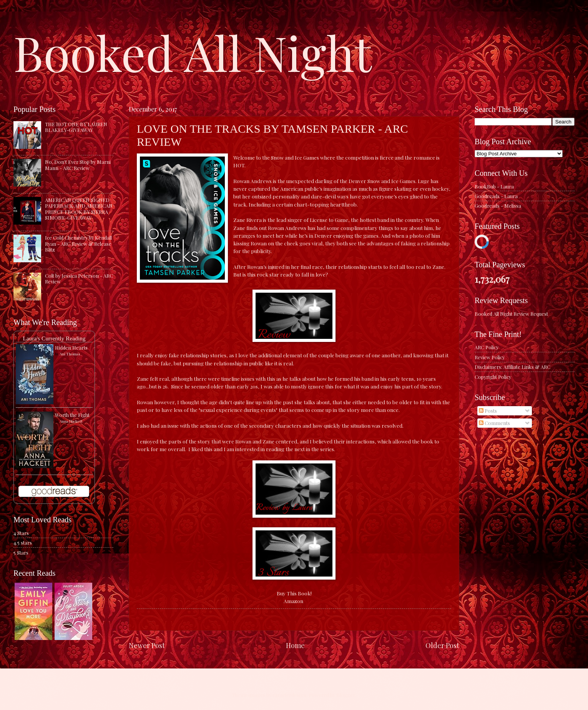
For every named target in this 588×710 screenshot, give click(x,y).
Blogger (346, 695)
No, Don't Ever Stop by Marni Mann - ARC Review (78, 165)
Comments (494, 423)
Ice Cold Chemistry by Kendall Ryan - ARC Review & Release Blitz (78, 243)
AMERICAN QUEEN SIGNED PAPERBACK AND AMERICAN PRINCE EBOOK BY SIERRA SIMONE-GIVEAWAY (79, 209)
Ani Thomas (70, 354)
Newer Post (147, 645)
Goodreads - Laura (496, 196)
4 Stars (21, 533)
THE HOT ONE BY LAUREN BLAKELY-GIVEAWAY (76, 127)
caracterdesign (289, 695)
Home (295, 645)
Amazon (293, 601)
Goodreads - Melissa (498, 206)
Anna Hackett (71, 421)
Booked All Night (193, 52)
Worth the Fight (72, 415)
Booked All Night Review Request (511, 314)
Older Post (442, 645)
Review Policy (490, 357)
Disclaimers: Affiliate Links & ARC (512, 367)
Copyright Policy (493, 377)
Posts (488, 411)
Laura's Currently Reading (54, 338)
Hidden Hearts (71, 347)
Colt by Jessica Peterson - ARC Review (79, 278)
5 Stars (21, 552)
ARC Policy (487, 347)
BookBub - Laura (494, 186)
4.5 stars (23, 542)
